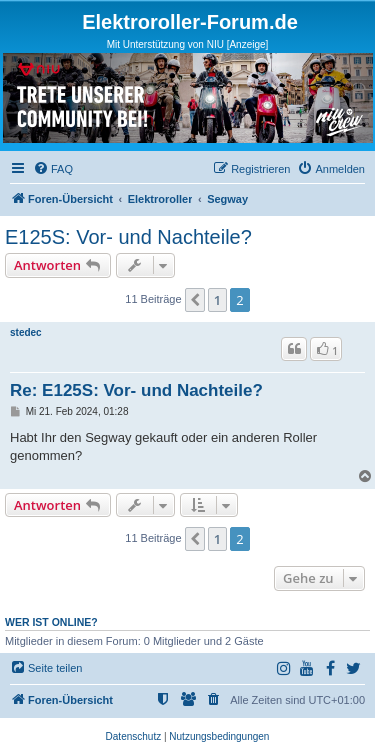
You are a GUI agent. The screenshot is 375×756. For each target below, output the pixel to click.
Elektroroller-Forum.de (190, 22)
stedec (26, 332)
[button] (195, 300)
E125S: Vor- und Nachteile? (128, 237)
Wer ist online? (51, 622)
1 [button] (217, 300)
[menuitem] (53, 169)
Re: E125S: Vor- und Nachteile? (136, 390)
